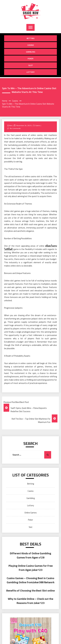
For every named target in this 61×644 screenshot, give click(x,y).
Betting (31, 38)
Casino (31, 45)
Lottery (31, 72)
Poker (31, 58)
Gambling (31, 52)
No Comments (15, 128)
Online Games (31, 513)
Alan (11, 125)
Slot (31, 65)
